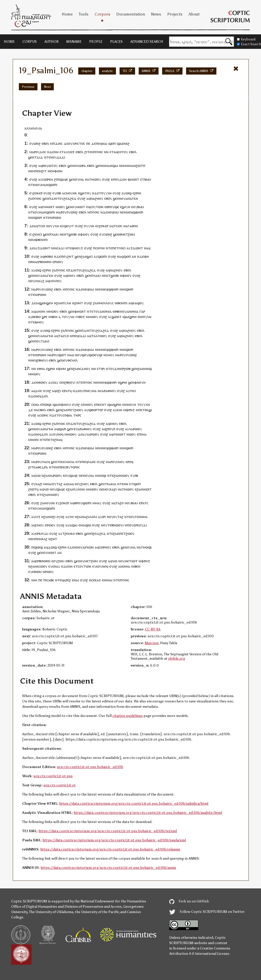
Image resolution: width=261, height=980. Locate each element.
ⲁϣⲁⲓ (73, 525)
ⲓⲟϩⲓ (53, 517)
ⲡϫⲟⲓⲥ (58, 143)
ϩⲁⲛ (84, 256)
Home (67, 14)
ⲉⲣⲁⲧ (66, 391)
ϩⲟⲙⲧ (79, 303)
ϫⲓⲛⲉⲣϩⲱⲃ (122, 369)
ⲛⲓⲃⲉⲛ (53, 317)
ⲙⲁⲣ (32, 152)
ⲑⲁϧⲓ (148, 410)
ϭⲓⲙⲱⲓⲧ (48, 207)
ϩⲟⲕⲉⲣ (38, 193)
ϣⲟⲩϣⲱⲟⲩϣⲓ (92, 355)
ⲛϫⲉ (51, 152)
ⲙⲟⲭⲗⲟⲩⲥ (106, 303)
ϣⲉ (117, 207)
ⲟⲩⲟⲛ (51, 503)
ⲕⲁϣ (136, 303)
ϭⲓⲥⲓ (133, 391)
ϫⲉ (66, 143)
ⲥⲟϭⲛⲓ (100, 248)
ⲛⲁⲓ (105, 143)
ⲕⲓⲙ (120, 410)
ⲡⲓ (140, 434)
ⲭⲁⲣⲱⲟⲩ (93, 434)
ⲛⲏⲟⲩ (89, 404)
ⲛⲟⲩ (54, 157)
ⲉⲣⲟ (128, 462)
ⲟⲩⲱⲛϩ (35, 143)
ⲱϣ (128, 193)
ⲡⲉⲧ (71, 410)
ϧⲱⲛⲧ (117, 317)
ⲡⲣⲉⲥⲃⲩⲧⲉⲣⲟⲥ (69, 467)
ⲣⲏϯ (132, 410)
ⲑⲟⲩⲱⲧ (48, 165)
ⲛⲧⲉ (47, 157)
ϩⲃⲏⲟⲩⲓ (42, 360)
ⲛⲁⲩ (55, 382)
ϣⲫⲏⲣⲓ (138, 212)
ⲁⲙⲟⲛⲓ (40, 311)
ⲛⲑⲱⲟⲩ (42, 382)
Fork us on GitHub (189, 901)
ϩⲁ (30, 198)
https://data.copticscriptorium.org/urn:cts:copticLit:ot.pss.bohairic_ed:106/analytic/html (148, 813)
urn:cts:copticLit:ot (60, 785)
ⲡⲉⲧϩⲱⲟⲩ (127, 533)
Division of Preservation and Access (93, 907)
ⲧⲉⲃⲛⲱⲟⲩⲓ (115, 525)
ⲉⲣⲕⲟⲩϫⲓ (140, 525)
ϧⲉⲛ (31, 157)
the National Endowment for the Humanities (110, 901)
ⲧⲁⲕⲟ (45, 341)
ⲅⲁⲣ (142, 311)
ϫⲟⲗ (45, 396)
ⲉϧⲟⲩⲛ (125, 207)
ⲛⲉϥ (129, 212)
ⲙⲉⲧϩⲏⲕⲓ (91, 561)
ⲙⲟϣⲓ (102, 475)
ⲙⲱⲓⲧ (135, 179)
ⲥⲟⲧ (121, 152)
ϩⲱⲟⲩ (79, 410)
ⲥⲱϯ (71, 152)
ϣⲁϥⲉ (64, 179)
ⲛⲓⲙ (34, 580)
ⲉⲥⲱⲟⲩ (42, 566)
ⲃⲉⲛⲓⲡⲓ (43, 240)
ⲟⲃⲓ (59, 193)
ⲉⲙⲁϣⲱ (85, 525)
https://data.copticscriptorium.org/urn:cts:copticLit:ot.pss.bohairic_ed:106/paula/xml (114, 840)
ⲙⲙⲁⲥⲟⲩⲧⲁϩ (53, 484)
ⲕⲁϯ (98, 580)
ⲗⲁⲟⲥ (92, 462)
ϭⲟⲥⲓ (122, 248)
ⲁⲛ (134, 256)
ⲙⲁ (82, 179)
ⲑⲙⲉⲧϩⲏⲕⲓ (127, 234)
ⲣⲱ (135, 429)
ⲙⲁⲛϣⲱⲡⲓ (49, 185)
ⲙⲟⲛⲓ (35, 439)
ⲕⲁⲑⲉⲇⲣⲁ (41, 467)
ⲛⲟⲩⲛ (141, 382)
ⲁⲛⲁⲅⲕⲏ (132, 198)
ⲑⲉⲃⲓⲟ (49, 256)
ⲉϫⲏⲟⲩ (85, 369)
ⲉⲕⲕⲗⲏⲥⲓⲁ (67, 462)
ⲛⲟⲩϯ (79, 248)
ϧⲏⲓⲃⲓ (73, 234)
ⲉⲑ (30, 262)
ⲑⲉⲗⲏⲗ (73, 360)
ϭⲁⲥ (45, 462)
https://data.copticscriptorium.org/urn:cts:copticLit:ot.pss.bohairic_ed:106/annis (108, 868)
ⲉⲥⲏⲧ (102, 404)
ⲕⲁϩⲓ (39, 484)
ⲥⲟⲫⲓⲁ (67, 415)
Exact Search (249, 44)
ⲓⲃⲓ (136, 475)
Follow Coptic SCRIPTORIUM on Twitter (207, 912)
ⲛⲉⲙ (122, 165)
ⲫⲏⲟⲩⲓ (66, 404)
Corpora (102, 14)
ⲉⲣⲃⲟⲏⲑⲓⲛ (44, 262)
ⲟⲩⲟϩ (33, 165)
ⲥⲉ (33, 404)
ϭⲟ (71, 517)
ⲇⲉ (31, 410)
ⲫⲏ (146, 256)
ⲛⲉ (109, 212)
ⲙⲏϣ (148, 369)
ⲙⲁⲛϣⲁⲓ (112, 165)
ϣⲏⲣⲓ (38, 217)
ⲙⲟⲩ (86, 234)
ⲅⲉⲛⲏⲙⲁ (141, 517)
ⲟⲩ (70, 143)
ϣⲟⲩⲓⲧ (69, 226)
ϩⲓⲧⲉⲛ (89, 152)
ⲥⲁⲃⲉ (50, 580)
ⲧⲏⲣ (76, 415)
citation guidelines (128, 716)
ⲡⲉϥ (75, 336)
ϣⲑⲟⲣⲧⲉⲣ (96, 410)
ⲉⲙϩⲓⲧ (42, 171)
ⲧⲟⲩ (96, 311)
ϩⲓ (55, 179)
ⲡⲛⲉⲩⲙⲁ (90, 391)
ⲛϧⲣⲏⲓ (122, 382)
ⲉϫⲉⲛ (72, 547)
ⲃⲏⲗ (43, 410)
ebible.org (177, 659)
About (194, 14)
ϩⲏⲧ (70, 256)
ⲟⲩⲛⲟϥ (58, 434)
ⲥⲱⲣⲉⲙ (48, 179)
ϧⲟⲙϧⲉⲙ (47, 303)
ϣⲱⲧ (62, 355)
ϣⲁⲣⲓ (62, 429)
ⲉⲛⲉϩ (126, 143)
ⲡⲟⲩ (64, 256)
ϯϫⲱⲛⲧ (44, 248)
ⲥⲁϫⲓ (61, 248)
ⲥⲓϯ (38, 517)
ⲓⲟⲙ (60, 171)
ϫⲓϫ (40, 157)
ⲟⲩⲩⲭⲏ (54, 226)
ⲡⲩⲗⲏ (67, 303)
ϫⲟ (42, 152)
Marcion (152, 643)
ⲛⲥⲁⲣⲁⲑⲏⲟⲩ (107, 391)
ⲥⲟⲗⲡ (54, 281)
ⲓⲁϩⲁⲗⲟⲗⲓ (90, 517)
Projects (175, 14)
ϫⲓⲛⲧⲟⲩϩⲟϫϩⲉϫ (64, 198)
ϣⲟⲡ (112, 143)
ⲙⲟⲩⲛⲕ (71, 193)
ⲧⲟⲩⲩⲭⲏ (105, 193)
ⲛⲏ (56, 152)
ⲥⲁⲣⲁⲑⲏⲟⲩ (84, 429)
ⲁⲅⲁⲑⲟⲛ (132, 226)
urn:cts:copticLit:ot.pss (53, 776)
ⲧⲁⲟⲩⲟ (64, 336)
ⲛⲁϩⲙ (95, 198)
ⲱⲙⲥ (45, 415)
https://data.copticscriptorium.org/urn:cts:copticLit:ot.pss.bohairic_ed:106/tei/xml (108, 831)
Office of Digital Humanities (34, 907)
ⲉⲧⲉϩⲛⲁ (54, 439)
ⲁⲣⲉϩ (67, 580)
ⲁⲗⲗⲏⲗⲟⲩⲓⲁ (33, 128)
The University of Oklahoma (51, 912)
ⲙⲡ (113, 179)
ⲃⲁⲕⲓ (148, 179)
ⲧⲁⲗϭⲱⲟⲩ (99, 336)
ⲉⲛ (69, 275)
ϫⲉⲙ (123, 179)
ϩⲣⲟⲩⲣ (110, 429)
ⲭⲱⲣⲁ (81, 165)
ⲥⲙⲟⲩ (110, 355)
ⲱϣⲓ (48, 404)
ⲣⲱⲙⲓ (57, 217)
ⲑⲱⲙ (38, 572)
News (156, 14)
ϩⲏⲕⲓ (61, 561)
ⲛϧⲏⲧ (82, 193)
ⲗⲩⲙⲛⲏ (79, 489)
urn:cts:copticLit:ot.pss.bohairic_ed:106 (90, 767)
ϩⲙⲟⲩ (85, 484)
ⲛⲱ (58, 207)
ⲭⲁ (131, 429)
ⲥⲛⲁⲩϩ (40, 281)
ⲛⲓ (75, 165)
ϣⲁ (119, 143)
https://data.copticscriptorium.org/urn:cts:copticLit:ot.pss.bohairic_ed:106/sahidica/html (134, 804)
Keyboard (246, 39)
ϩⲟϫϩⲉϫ (99, 533)
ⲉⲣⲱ (56, 262)
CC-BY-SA (153, 629)
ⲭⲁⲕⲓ (55, 234)
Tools (84, 14)
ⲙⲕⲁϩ (43, 539)
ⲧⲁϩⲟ (120, 503)
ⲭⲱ (38, 475)
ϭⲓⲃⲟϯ (80, 317)
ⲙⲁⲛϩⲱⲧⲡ (137, 165)
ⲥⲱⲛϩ (108, 234)
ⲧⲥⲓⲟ (42, 226)
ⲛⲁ (87, 179)
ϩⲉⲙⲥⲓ (38, 234)
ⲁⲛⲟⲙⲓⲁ (106, 311)
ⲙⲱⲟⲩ (96, 179)
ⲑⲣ (108, 207)
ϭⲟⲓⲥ (99, 152)
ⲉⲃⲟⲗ (45, 143)
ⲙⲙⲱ (50, 311)
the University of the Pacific (97, 912)
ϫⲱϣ (52, 547)
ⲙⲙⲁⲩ (97, 503)
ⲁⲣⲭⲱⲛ (88, 547)
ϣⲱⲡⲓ (102, 256)
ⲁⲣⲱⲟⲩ (56, 475)
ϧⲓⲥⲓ (90, 256)
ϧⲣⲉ (45, 317)
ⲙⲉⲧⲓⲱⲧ (131, 561)
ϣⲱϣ (38, 547)
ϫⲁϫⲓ (61, 157)
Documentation (131, 14)
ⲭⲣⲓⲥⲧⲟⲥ (79, 143)
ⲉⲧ (62, 152)
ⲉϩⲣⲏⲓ (137, 193)
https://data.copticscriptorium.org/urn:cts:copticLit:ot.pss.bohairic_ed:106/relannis (110, 849)
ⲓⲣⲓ (103, 369)
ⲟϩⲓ (58, 391)
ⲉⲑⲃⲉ (116, 311)
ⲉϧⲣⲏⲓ (132, 317)
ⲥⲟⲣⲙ (103, 547)
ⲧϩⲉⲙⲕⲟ (68, 533)
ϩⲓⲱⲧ (32, 489)
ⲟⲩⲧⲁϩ (118, 517)
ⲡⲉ (88, 143)
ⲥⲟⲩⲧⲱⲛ (97, 207)
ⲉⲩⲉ (51, 566)
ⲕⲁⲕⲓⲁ (112, 484)
